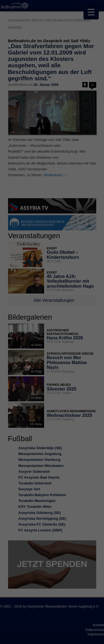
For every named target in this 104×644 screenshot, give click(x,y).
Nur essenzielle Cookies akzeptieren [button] (52, 379)
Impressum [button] (79, 409)
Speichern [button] (52, 367)
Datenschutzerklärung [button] (55, 409)
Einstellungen (42, 314)
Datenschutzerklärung (23, 308)
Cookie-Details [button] (28, 409)
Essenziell (17, 332)
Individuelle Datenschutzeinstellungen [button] (52, 394)
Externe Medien (79, 332)
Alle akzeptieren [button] (52, 351)
